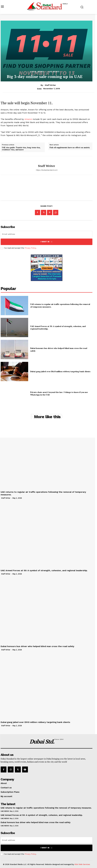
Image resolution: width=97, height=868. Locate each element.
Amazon (28, 119)
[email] (47, 234)
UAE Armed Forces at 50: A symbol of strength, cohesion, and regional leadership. (58, 328)
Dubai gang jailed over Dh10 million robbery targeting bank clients (60, 371)
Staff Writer (50, 85)
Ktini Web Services (82, 864)
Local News (37, 71)
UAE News (54, 71)
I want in (47, 242)
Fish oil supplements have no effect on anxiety (70, 148)
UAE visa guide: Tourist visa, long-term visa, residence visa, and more (21, 149)
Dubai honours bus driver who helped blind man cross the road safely (37, 646)
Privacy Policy (30, 248)
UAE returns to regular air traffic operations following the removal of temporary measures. (46, 808)
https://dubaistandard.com (47, 170)
